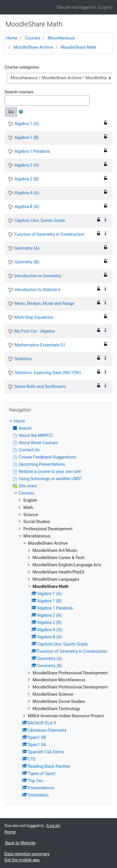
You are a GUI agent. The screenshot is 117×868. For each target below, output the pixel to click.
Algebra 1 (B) (27, 137)
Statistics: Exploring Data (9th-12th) (48, 373)
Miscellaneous (61, 38)
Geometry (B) (27, 262)
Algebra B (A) (27, 207)
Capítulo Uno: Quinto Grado (40, 220)
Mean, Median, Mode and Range (44, 303)
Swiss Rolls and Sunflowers (40, 386)
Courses (33, 38)
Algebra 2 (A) (27, 165)
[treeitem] (58, 421)
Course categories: (22, 67)
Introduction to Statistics (37, 290)
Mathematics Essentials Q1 (40, 345)
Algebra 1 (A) (27, 124)
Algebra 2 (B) (27, 179)
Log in (105, 7)
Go (11, 112)
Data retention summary (27, 854)
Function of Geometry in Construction (49, 234)
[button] (22, 112)
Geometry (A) (27, 248)
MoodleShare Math (79, 47)
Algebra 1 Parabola (32, 151)
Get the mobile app (22, 860)
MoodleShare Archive (33, 47)
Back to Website (20, 843)
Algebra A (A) (27, 193)
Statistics (23, 359)
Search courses (19, 92)
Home (12, 38)
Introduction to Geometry (38, 276)
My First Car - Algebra (35, 331)
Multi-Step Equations (34, 317)
